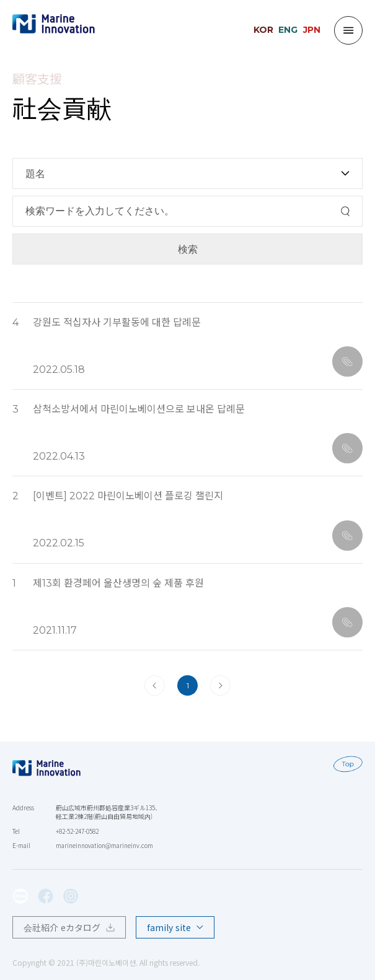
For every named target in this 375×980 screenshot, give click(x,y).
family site (175, 927)
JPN (312, 30)
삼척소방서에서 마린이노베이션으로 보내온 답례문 (139, 409)
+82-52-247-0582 (77, 831)
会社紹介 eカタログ (69, 927)
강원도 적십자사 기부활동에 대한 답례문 (117, 322)
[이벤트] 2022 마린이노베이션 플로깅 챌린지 (128, 496)
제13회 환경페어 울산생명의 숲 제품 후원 (118, 583)
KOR (263, 30)
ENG (288, 30)
